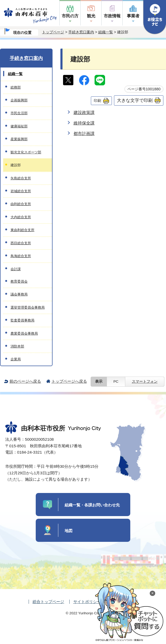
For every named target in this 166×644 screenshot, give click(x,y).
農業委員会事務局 (24, 333)
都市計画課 (84, 134)
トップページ (53, 32)
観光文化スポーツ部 (26, 152)
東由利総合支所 (22, 230)
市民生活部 (19, 113)
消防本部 (17, 346)
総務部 (16, 87)
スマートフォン (145, 381)
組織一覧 (106, 32)
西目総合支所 (21, 243)
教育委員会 (19, 281)
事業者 (133, 16)
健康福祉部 (19, 126)
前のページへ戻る (25, 381)
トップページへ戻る (69, 381)
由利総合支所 (21, 204)
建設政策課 (84, 113)
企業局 (16, 359)
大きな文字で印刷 (135, 100)
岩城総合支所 (21, 191)
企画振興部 (19, 100)
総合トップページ (48, 602)
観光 (91, 16)
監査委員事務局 (22, 320)
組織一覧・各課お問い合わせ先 (92, 505)
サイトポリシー (87, 602)
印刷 (97, 101)
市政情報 (112, 16)
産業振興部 (19, 139)
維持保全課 (84, 123)
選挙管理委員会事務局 (28, 307)
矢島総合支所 (21, 178)
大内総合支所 (21, 217)
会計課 (16, 269)
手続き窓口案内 (81, 32)
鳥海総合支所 (21, 256)
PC (116, 381)
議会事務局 (19, 294)
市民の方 (70, 16)
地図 (69, 531)
